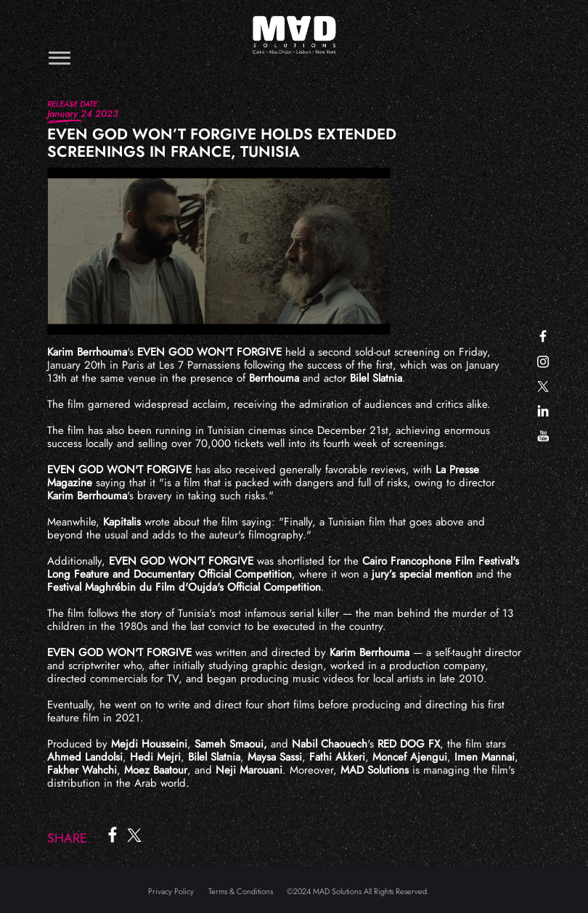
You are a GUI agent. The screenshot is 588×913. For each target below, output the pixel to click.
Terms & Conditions (241, 891)
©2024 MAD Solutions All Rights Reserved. (358, 891)
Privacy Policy (171, 891)
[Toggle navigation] (60, 58)
